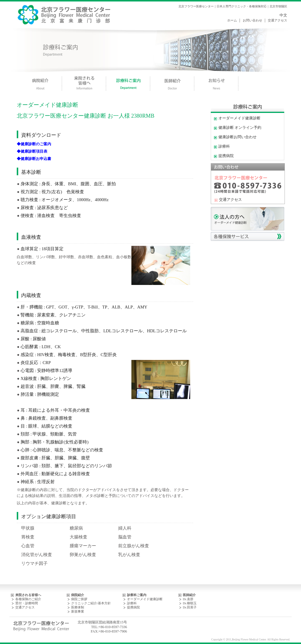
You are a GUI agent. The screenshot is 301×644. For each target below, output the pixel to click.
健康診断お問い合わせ (238, 137)
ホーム (232, 20)
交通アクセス (277, 20)
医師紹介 (189, 595)
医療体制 (78, 607)
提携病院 (226, 156)
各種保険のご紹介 (28, 599)
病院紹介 (78, 595)
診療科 (224, 146)
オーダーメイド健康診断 (239, 118)
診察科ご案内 (137, 595)
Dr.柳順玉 (190, 603)
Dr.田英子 (190, 607)
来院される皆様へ (28, 595)
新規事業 (78, 611)
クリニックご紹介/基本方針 (91, 603)
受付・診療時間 (27, 603)
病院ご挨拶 (79, 599)
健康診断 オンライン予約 (240, 128)
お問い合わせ (252, 20)
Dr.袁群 (188, 599)
